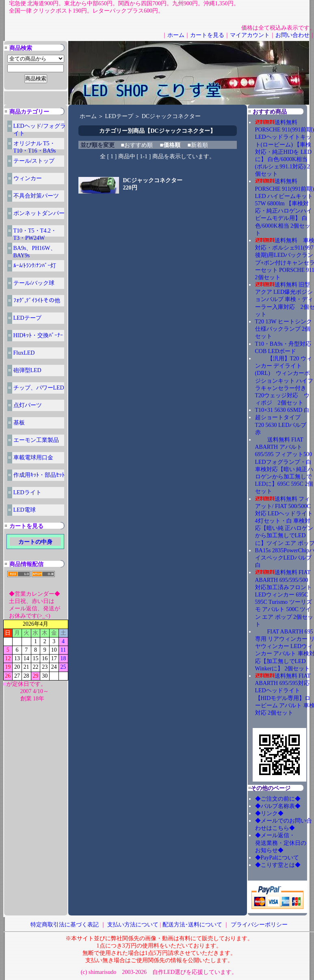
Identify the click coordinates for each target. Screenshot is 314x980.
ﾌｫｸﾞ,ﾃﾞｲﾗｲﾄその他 (37, 300)
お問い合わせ (292, 35)
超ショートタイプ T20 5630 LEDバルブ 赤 (284, 425)
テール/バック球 (34, 283)
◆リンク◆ (269, 813)
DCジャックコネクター (171, 116)
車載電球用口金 (33, 458)
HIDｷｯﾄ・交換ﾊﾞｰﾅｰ (38, 335)
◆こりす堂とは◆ (278, 865)
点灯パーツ (28, 405)
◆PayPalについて (277, 858)
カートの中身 (35, 542)
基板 (19, 423)
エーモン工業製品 (36, 440)
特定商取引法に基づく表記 (65, 925)
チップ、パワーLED (39, 388)
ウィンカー (28, 178)
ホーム (176, 35)
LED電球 (25, 510)
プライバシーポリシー (259, 925)
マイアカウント (250, 35)
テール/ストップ (34, 161)
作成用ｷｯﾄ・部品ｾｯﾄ (39, 475)
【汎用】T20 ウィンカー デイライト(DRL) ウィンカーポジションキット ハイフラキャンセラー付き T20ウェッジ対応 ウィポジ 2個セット (284, 381)
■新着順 (197, 145)
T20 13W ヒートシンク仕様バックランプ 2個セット (284, 329)
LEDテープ (27, 318)
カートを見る (207, 35)
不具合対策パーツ (36, 196)
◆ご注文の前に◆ (278, 799)
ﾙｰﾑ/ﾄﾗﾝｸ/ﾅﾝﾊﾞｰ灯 (35, 266)
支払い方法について (133, 925)
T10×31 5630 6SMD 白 (282, 410)
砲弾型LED (27, 370)
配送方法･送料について (192, 925)
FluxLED (24, 353)
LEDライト (27, 492)
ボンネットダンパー (39, 213)
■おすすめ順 (137, 145)
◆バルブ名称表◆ (278, 806)
